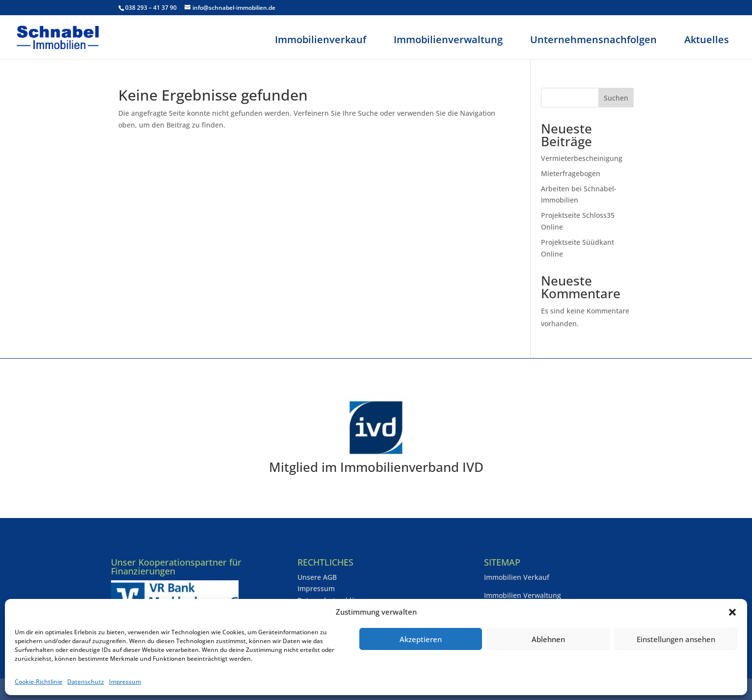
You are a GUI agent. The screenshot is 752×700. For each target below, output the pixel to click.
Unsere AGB (317, 577)
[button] (732, 612)
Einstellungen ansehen (676, 639)
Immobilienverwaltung (448, 39)
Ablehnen (548, 639)
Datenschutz (86, 682)
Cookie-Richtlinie (39, 682)
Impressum (125, 682)
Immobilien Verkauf (517, 577)
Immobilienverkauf (321, 39)
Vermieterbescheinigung (582, 158)
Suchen (616, 98)
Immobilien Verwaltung (523, 595)
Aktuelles (707, 39)
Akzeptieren (421, 639)
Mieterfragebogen (571, 173)
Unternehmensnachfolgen (593, 39)
